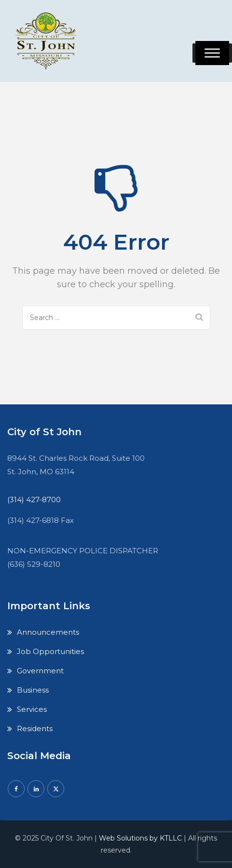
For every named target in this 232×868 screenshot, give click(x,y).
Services (32, 709)
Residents (35, 728)
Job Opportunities (50, 651)
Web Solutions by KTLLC (140, 838)
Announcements (48, 632)
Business (33, 690)
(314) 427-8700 (34, 500)
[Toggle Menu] (212, 53)
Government (40, 671)
